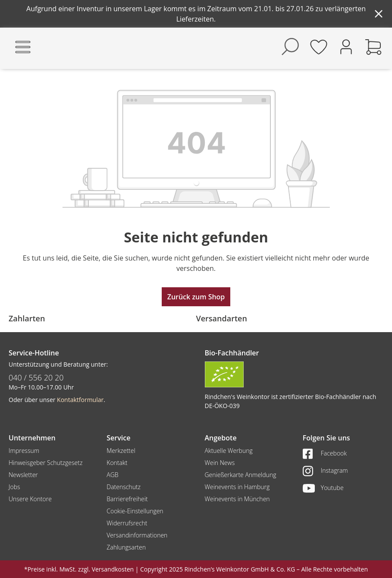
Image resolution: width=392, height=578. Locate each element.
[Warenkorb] (373, 47)
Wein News (220, 463)
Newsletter (23, 475)
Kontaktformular (80, 400)
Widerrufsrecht (127, 523)
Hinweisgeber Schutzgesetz (45, 463)
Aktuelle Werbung (229, 451)
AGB (112, 475)
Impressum (24, 451)
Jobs (14, 487)
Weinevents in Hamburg (237, 487)
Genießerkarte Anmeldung (241, 475)
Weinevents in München (237, 499)
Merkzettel (121, 451)
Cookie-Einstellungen (135, 511)
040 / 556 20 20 (36, 377)
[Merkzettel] (319, 47)
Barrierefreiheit (127, 499)
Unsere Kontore (30, 499)
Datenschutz (124, 487)
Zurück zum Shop (196, 297)
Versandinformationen (137, 535)
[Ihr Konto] (346, 46)
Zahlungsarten (126, 547)
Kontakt (117, 463)
